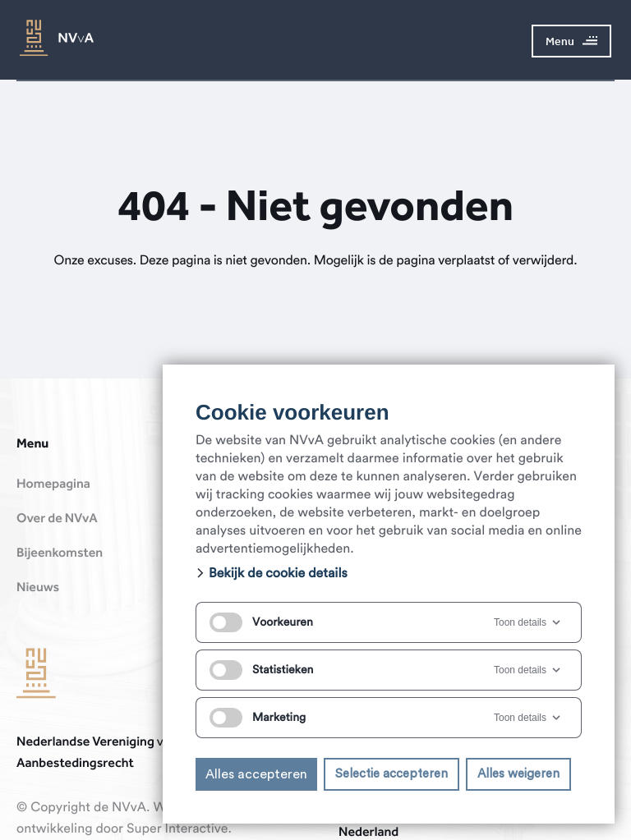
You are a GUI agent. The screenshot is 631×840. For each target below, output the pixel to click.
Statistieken (261, 670)
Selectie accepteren (391, 774)
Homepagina (53, 484)
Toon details (528, 622)
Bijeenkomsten (60, 553)
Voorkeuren (261, 622)
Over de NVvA (57, 519)
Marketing (258, 718)
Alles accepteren (256, 774)
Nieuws (38, 588)
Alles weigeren (518, 774)
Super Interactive (177, 829)
